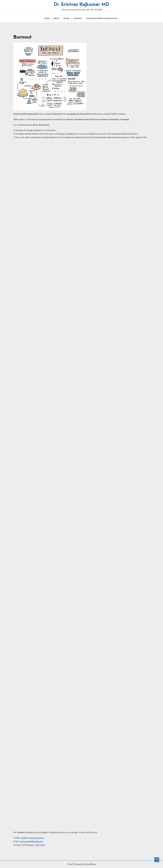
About (56, 18)
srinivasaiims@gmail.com (31, 841)
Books (66, 18)
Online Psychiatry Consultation (102, 18)
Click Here (40, 845)
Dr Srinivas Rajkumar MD (82, 4)
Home (47, 18)
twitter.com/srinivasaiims (32, 838)
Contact (78, 18)
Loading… (52, 484)
